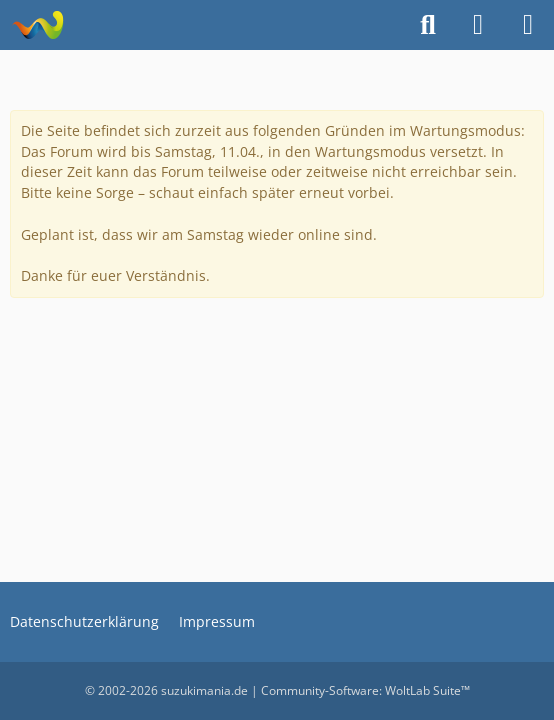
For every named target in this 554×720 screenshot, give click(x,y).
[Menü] (528, 25)
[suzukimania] (37, 25)
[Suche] (428, 25)
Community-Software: (365, 690)
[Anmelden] (478, 25)
